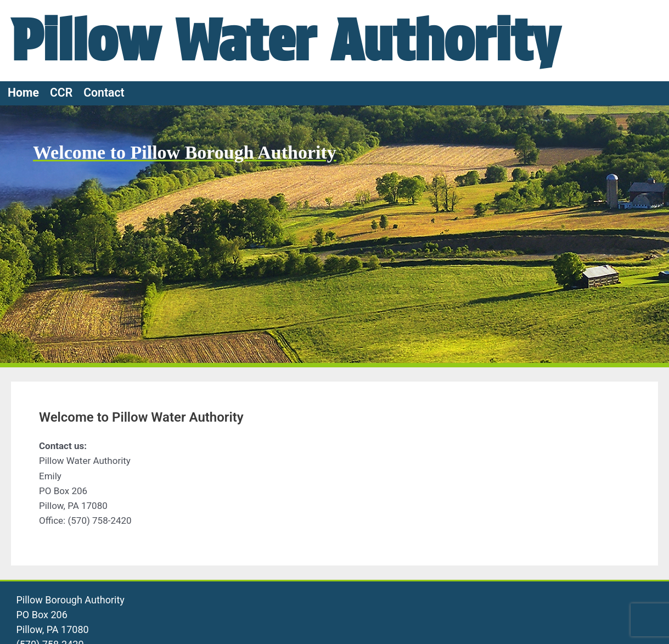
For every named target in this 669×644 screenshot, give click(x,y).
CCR (61, 93)
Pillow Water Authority (285, 40)
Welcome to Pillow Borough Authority (185, 152)
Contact (104, 93)
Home (23, 93)
